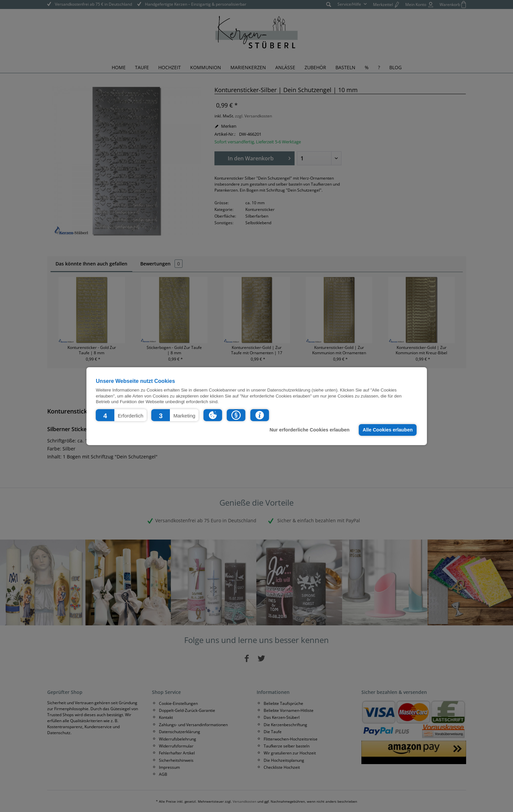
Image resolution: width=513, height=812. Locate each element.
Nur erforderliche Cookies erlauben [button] (310, 430)
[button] (121, 415)
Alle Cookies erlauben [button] (388, 430)
